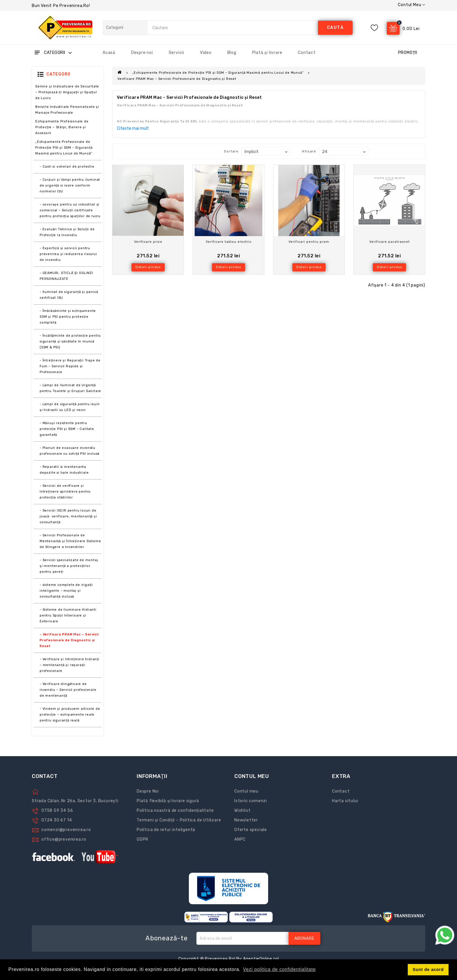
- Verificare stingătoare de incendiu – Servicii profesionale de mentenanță (68, 690)
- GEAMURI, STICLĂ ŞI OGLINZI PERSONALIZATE (66, 276)
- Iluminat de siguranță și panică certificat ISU (69, 295)
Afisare (309, 151)
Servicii (176, 53)
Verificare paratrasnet (390, 242)
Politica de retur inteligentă (166, 830)
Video (206, 53)
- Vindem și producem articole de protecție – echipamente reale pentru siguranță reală (70, 715)
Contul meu (246, 791)
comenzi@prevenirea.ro (66, 830)
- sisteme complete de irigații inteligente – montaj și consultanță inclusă (66, 591)
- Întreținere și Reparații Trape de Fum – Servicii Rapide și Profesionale (70, 366)
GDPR (143, 839)
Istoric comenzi (251, 801)
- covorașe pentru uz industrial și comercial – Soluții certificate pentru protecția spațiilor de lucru (70, 210)
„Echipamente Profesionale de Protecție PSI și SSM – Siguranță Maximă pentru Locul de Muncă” (64, 148)
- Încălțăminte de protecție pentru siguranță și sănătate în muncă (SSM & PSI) (70, 341)
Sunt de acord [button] (428, 970)
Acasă (109, 53)
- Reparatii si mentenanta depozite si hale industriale (64, 470)
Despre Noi (148, 791)
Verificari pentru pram (309, 242)
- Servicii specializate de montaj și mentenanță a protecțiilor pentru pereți (69, 566)
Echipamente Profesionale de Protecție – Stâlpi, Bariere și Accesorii (62, 127)
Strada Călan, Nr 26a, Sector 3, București (75, 801)
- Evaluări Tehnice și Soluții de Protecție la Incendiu (67, 232)
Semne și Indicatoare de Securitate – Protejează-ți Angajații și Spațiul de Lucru (67, 92)
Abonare (304, 938)
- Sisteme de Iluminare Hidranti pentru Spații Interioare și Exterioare (68, 615)
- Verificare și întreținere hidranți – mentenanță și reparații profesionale (70, 665)
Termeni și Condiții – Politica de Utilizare (179, 820)
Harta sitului (345, 801)
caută (335, 28)
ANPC (240, 839)
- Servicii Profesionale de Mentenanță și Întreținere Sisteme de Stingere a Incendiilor (70, 541)
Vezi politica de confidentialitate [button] (280, 969)
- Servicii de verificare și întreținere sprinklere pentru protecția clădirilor (65, 492)
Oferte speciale (251, 830)
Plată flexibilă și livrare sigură (168, 801)
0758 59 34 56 (57, 810)
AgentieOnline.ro (260, 959)
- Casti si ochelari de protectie (67, 167)
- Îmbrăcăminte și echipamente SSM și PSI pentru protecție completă (68, 317)
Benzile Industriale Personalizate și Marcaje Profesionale (67, 110)
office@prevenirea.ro (64, 839)
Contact (307, 53)
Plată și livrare (267, 53)
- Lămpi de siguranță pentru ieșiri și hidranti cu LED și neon (70, 407)
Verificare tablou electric (229, 242)
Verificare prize (148, 242)
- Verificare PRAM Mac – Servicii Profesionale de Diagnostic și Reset (69, 640)
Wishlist (242, 810)
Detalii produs (148, 267)
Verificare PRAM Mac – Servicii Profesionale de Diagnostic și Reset (177, 79)
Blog (232, 53)
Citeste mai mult (133, 128)
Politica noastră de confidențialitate (175, 810)
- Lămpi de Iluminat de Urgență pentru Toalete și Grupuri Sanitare (70, 388)
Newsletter (246, 820)
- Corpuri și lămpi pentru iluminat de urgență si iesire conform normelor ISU (70, 186)
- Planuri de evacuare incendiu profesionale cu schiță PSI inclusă (70, 451)
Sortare (231, 151)
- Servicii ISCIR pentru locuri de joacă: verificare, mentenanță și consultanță (68, 516)
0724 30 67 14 (57, 820)
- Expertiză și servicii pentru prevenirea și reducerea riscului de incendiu (68, 254)
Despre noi (142, 53)
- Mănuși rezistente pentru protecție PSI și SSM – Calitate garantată (67, 429)
